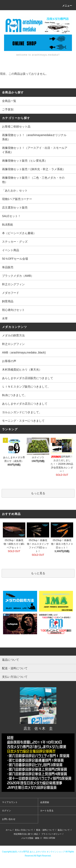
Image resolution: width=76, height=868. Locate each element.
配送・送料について (45, 830)
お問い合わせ (9, 819)
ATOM (52, 838)
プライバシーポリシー (51, 834)
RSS (46, 838)
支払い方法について (24, 830)
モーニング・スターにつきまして (23, 421)
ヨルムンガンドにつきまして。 (22, 412)
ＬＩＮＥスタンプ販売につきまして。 (26, 387)
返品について (64, 830)
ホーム (9, 830)
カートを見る (47, 811)
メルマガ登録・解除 (30, 838)
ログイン (6, 811)
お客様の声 (9, 361)
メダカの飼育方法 (13, 335)
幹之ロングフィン (13, 344)
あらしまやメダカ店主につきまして (25, 404)
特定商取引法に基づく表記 (26, 834)
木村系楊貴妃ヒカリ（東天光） (22, 370)
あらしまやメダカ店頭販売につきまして (28, 378)
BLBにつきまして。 (15, 395)
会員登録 (45, 802)
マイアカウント (10, 802)
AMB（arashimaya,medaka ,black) (24, 352)
